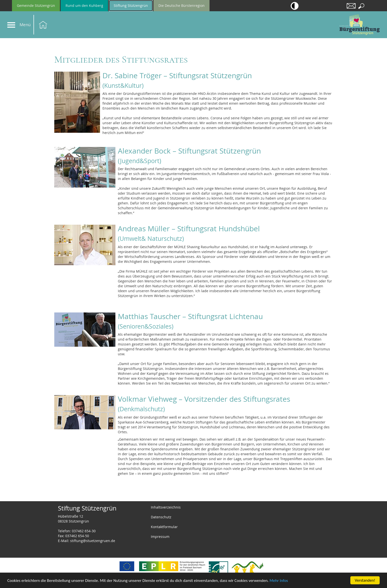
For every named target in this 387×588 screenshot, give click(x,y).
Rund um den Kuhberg (84, 6)
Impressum (160, 537)
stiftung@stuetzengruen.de (93, 541)
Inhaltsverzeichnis (166, 507)
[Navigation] (11, 25)
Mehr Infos (279, 581)
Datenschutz (161, 517)
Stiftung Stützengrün (131, 6)
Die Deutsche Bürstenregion (182, 6)
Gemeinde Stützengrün (36, 6)
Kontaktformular (164, 527)
